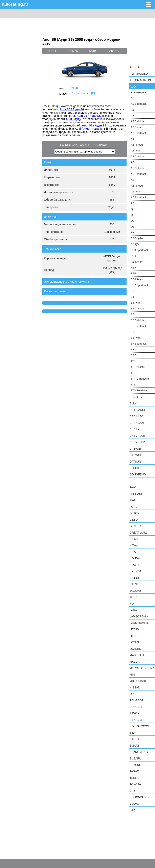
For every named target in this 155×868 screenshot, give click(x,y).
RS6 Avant (137, 279)
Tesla (134, 778)
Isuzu (134, 584)
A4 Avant (136, 151)
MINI (133, 675)
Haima (134, 539)
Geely (134, 520)
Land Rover (139, 623)
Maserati (137, 655)
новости (114, 51)
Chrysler (137, 442)
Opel (133, 694)
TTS (133, 385)
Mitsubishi (138, 681)
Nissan (135, 687)
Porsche (137, 707)
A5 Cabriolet (138, 168)
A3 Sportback (139, 133)
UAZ (132, 791)
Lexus (134, 629)
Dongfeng (138, 474)
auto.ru (15, 4)
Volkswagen (140, 797)
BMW (133, 403)
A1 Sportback (139, 104)
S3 (132, 291)
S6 (132, 332)
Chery (135, 429)
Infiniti (135, 578)
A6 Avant (136, 192)
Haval (134, 545)
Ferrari (136, 494)
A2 (132, 110)
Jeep (133, 597)
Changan (137, 423)
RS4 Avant (137, 262)
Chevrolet (138, 436)
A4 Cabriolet (138, 156)
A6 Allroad (137, 186)
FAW (133, 487)
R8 (132, 232)
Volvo (134, 804)
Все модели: (139, 92)
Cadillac (136, 416)
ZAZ (132, 810)
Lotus (134, 642)
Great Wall (138, 533)
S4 (132, 297)
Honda (135, 558)
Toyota (135, 784)
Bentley (136, 397)
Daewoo (136, 455)
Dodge (135, 468)
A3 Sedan (137, 127)
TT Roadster (138, 367)
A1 (132, 98)
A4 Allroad (137, 145)
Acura (135, 67)
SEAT (133, 733)
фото (93, 51)
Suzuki (135, 765)
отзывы (73, 51)
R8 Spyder (137, 238)
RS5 (133, 268)
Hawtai (135, 552)
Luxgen (135, 649)
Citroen (136, 449)
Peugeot (136, 700)
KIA (132, 604)
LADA (133, 610)
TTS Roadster (139, 390)
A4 (132, 139)
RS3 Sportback (140, 250)
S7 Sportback (139, 344)
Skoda (135, 739)
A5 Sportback (139, 174)
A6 (132, 180)
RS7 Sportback (140, 285)
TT (132, 361)
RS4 (133, 256)
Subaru (135, 758)
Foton (135, 513)
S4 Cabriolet (138, 309)
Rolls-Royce (140, 726)
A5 (132, 162)
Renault (136, 720)
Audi (133, 87)
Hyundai (136, 571)
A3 (132, 115)
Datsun (135, 462)
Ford (134, 507)
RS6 (133, 273)
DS (131, 481)
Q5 (132, 215)
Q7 (132, 221)
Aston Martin (140, 80)
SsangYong (139, 752)
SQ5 (133, 355)
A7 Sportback (139, 197)
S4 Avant (136, 303)
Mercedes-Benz (142, 668)
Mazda (135, 662)
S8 (132, 349)
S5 (132, 314)
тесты (52, 51)
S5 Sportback (139, 326)
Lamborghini (139, 616)
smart (135, 746)
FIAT (132, 500)
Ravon (135, 713)
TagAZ (134, 771)
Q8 (132, 227)
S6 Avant (136, 338)
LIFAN (134, 636)
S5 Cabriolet (138, 320)
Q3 (132, 209)
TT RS (135, 373)
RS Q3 (135, 244)
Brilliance (138, 410)
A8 (132, 203)
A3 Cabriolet (138, 121)
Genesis (136, 526)
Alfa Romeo (139, 74)
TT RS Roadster (140, 379)
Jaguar (135, 591)
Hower (135, 565)
